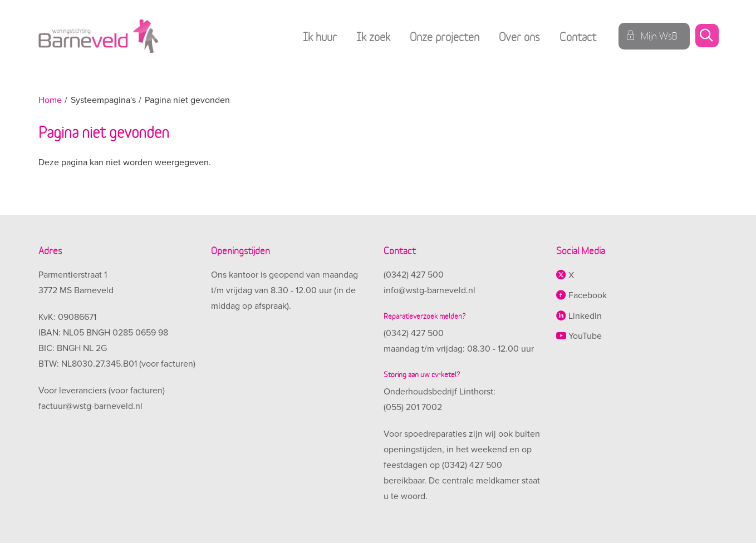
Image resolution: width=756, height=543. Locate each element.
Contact (578, 36)
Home (50, 100)
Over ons (519, 36)
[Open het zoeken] (706, 36)
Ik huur (320, 36)
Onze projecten (445, 36)
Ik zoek (373, 36)
